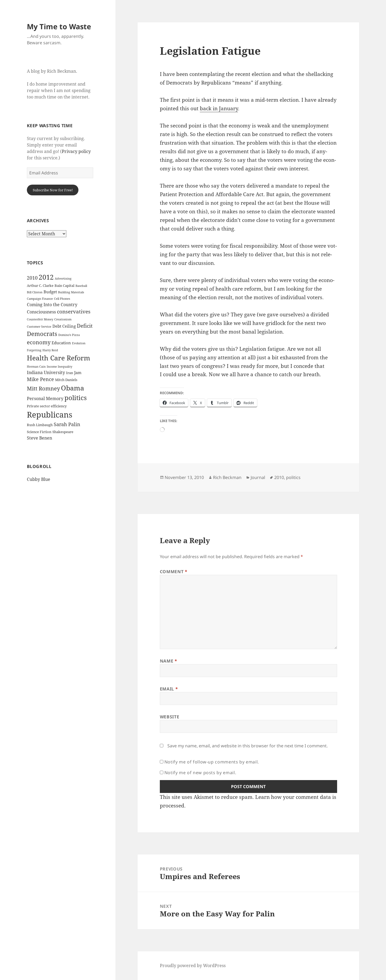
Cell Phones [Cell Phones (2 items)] (62, 299)
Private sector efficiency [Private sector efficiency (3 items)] (47, 406)
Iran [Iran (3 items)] (70, 373)
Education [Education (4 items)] (61, 343)
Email (169, 689)
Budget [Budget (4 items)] (50, 292)
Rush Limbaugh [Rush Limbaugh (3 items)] (40, 425)
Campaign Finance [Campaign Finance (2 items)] (40, 299)
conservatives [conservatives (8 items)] (74, 312)
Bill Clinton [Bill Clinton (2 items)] (35, 292)
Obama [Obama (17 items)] (73, 388)
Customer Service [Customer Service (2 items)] (39, 327)
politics (293, 477)
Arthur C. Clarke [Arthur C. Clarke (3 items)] (40, 286)
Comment (174, 572)
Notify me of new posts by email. (200, 773)
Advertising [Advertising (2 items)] (63, 279)
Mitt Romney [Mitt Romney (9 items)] (43, 388)
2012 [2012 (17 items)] (46, 277)
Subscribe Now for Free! (53, 190)
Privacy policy (76, 151)
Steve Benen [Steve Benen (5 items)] (39, 438)
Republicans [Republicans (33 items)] (50, 415)
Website (169, 717)
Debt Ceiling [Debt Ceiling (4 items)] (64, 326)
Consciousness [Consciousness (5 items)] (41, 312)
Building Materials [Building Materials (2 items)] (71, 292)
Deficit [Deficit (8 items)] (85, 326)
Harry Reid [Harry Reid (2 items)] (50, 350)
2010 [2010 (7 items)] (32, 278)
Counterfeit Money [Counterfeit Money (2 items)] (40, 319)
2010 (279, 477)
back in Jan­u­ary (219, 108)
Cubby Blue (39, 479)
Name (169, 661)
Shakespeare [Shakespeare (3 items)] (63, 432)
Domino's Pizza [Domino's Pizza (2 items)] (69, 335)
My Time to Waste (59, 26)
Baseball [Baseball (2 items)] (81, 286)
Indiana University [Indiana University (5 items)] (46, 372)
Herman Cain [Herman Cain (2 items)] (36, 367)
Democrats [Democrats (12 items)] (42, 334)
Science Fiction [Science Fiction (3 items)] (39, 432)
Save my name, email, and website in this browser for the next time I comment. (248, 746)
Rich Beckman (227, 477)
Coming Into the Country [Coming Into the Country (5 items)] (52, 305)
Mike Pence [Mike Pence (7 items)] (40, 379)
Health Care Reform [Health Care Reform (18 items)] (59, 358)
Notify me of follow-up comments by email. (212, 762)
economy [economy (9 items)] (39, 342)
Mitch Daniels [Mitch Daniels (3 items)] (66, 380)
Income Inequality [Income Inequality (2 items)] (59, 367)
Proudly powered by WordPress (193, 966)
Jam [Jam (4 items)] (78, 372)
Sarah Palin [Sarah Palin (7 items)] (67, 424)
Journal (258, 477)
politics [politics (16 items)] (76, 398)
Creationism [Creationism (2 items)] (63, 319)
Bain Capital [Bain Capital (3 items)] (64, 286)
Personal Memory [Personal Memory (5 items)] (45, 398)
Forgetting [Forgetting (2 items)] (34, 350)
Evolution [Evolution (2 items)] (79, 343)
